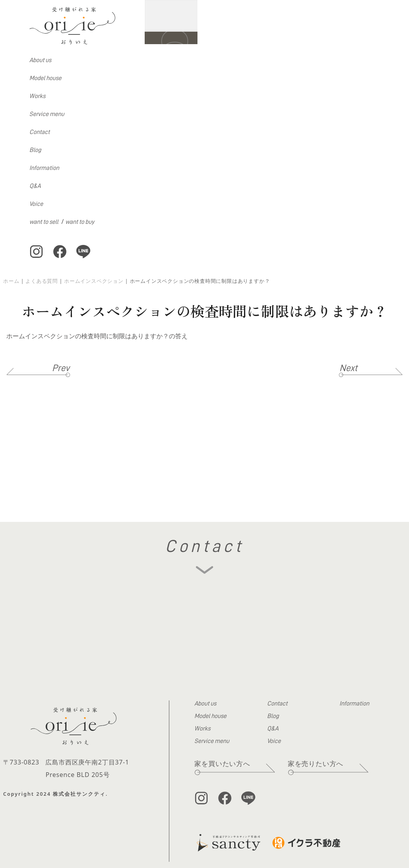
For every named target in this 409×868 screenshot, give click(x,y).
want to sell (44, 222)
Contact (39, 132)
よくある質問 (42, 281)
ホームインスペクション (94, 281)
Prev (61, 368)
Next (348, 368)
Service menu (47, 114)
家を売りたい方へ (316, 764)
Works (37, 96)
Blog (35, 150)
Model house (45, 78)
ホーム (11, 281)
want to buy (80, 222)
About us (40, 60)
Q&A (35, 186)
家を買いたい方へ (222, 764)
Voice (36, 204)
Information (44, 168)
